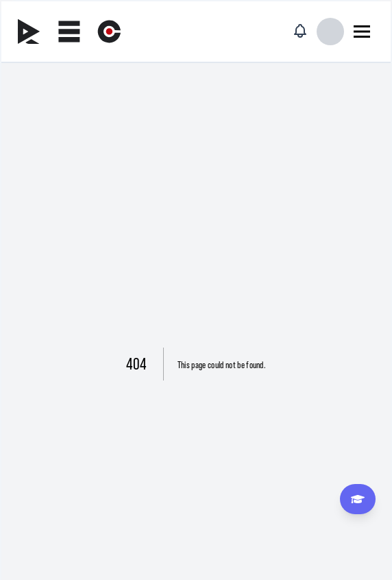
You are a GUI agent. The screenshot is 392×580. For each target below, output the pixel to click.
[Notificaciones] (300, 31)
